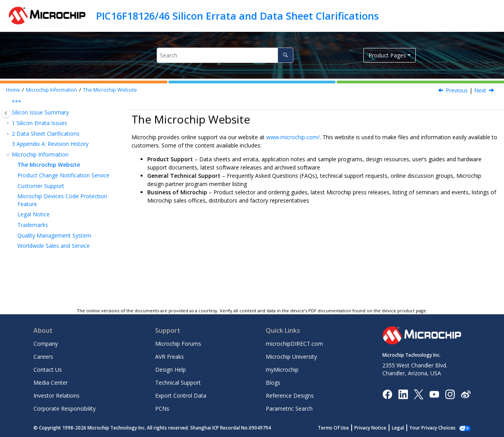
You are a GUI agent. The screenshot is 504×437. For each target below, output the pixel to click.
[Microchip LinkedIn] (403, 394)
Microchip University (291, 357)
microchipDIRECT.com (294, 344)
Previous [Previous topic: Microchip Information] (457, 90)
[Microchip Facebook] (387, 394)
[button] (9, 102)
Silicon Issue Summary (40, 112)
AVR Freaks (170, 357)
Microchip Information (52, 90)
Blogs (273, 383)
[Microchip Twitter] (419, 394)
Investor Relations (57, 396)
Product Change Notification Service (63, 175)
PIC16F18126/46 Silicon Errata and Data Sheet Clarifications (237, 16)
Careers (43, 357)
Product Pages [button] (387, 55)
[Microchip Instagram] (450, 394)
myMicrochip (282, 370)
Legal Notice (33, 214)
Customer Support (41, 186)
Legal (407, 428)
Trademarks (33, 225)
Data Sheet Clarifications (46, 134)
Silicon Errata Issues (40, 123)
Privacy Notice (379, 428)
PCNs (162, 408)
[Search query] (225, 55)
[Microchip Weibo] (466, 394)
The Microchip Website (110, 90)
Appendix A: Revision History (50, 144)
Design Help (170, 370)
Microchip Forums (178, 344)
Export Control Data (181, 396)
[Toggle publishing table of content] (6, 113)
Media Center (51, 383)
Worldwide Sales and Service (54, 246)
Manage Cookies (437, 428)
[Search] (285, 55)
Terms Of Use (342, 428)
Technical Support (178, 383)
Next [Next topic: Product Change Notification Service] (480, 90)
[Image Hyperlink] (434, 394)
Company (46, 344)
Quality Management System (54, 235)
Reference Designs (290, 396)
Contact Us (48, 370)
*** (17, 102)
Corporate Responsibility (65, 408)
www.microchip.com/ (293, 137)
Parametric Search (289, 408)
